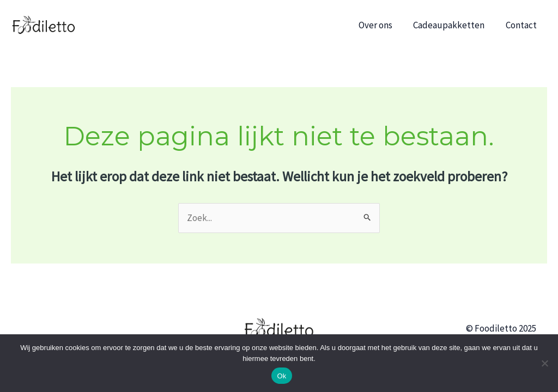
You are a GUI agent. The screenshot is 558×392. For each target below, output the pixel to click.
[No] (544, 363)
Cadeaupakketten (453, 25)
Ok (281, 376)
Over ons (381, 25)
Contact (522, 25)
